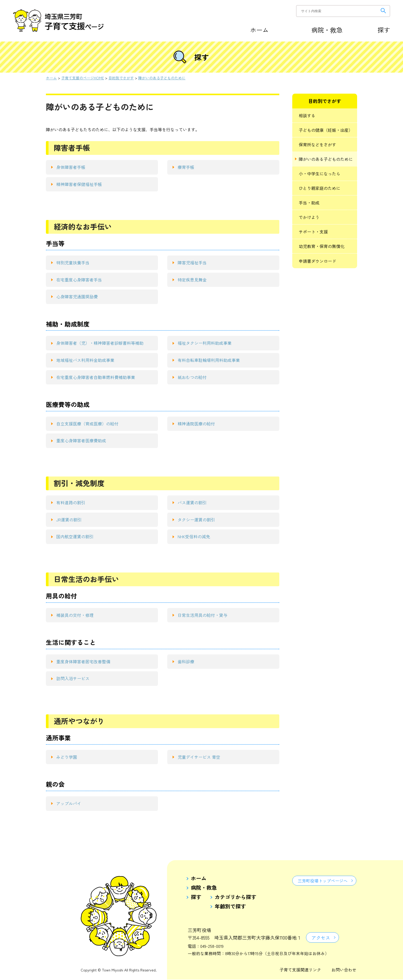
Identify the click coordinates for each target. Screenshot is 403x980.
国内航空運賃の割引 (75, 536)
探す (384, 30)
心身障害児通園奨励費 (77, 296)
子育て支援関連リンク (300, 970)
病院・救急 (327, 30)
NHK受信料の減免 (194, 536)
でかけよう (309, 217)
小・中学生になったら (319, 174)
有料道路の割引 (71, 502)
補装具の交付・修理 (75, 615)
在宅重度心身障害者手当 (79, 280)
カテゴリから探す (235, 897)
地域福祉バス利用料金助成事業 (85, 360)
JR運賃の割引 (69, 520)
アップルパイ (69, 803)
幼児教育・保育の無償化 (322, 246)
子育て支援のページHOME (83, 78)
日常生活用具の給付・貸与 (203, 615)
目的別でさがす (121, 78)
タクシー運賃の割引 (196, 520)
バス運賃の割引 (192, 502)
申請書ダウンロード (317, 261)
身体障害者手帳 (71, 167)
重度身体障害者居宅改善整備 (83, 661)
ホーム (259, 30)
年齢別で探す (230, 906)
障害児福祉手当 (192, 263)
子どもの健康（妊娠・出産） (326, 130)
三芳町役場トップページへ (322, 881)
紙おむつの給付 (192, 377)
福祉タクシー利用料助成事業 (205, 343)
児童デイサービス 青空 (199, 757)
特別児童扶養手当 (73, 263)
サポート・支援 (313, 232)
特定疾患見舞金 (192, 280)
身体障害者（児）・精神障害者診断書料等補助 (100, 343)
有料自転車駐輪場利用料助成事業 (209, 360)
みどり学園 (67, 757)
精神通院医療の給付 (196, 424)
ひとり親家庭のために (319, 188)
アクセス (321, 938)
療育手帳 (186, 167)
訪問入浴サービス (73, 678)
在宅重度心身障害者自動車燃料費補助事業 (96, 377)
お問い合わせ (344, 970)
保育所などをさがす (317, 144)
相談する (307, 115)
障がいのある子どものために (162, 78)
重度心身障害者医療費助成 (81, 440)
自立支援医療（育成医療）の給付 (87, 424)
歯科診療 (186, 661)
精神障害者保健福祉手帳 (79, 184)
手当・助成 (309, 203)
